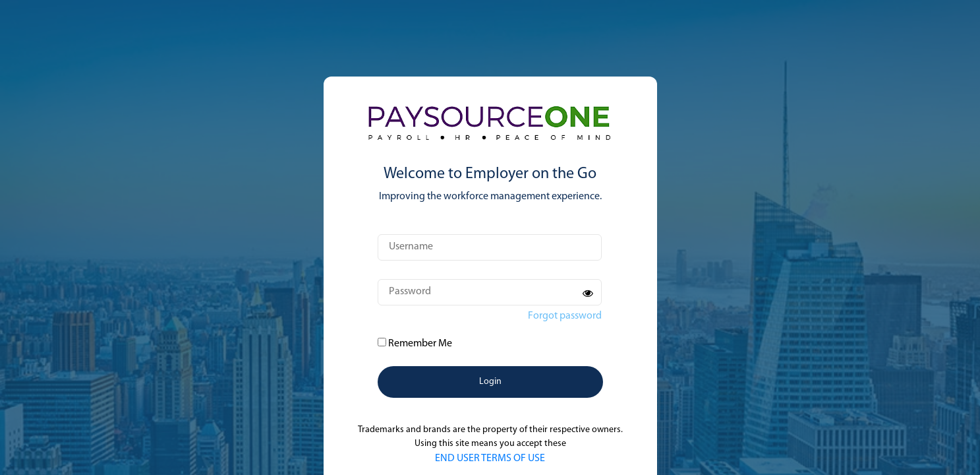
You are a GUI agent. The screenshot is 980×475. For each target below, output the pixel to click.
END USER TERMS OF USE (490, 459)
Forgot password (565, 316)
